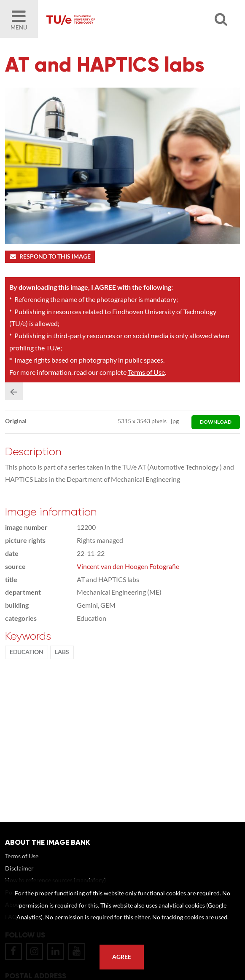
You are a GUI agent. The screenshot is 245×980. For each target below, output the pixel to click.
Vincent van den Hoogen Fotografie (128, 566)
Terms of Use (146, 372)
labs (62, 652)
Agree (122, 957)
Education (27, 652)
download (216, 422)
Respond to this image (50, 256)
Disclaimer (19, 868)
